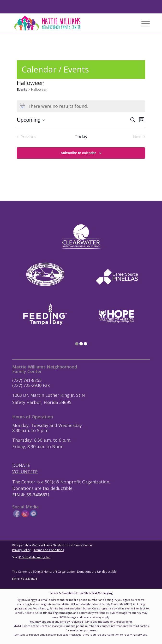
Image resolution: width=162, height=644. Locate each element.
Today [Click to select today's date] (81, 137)
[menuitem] (143, 23)
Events (22, 89)
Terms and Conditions (49, 550)
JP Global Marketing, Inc (34, 557)
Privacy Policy (21, 550)
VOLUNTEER (25, 472)
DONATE (21, 465)
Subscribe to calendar (78, 153)
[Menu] (143, 23)
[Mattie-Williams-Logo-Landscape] (67, 23)
